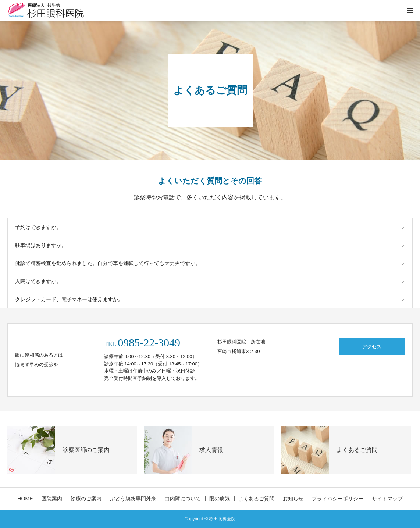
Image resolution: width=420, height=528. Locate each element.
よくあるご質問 (256, 499)
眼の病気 (220, 499)
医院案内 (52, 499)
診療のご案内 (86, 499)
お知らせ (293, 499)
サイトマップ (387, 499)
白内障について (183, 499)
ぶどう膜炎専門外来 (133, 499)
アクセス (372, 347)
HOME (25, 499)
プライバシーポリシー (338, 499)
